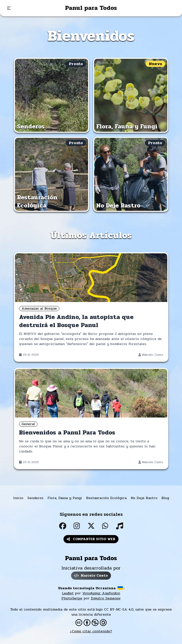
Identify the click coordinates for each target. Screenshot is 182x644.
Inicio (18, 498)
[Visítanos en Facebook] (63, 526)
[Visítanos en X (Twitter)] (91, 526)
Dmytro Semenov (106, 598)
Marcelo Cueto (91, 575)
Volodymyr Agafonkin (101, 593)
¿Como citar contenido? (91, 631)
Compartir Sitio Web (91, 539)
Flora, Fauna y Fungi (65, 498)
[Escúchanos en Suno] (120, 526)
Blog (165, 498)
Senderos (35, 498)
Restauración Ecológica (106, 498)
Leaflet (68, 593)
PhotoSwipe (72, 598)
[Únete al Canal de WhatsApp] (105, 526)
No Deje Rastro (144, 498)
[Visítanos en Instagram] (77, 526)
